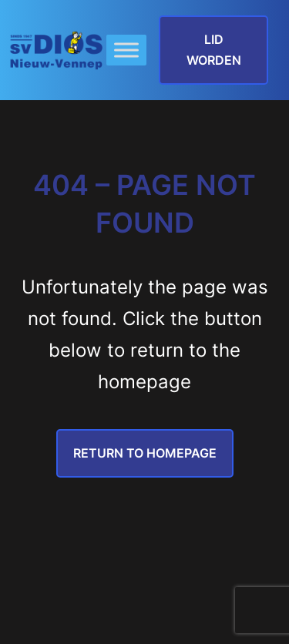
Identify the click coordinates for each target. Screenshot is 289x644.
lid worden (214, 50)
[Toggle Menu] (126, 50)
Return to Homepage (145, 453)
